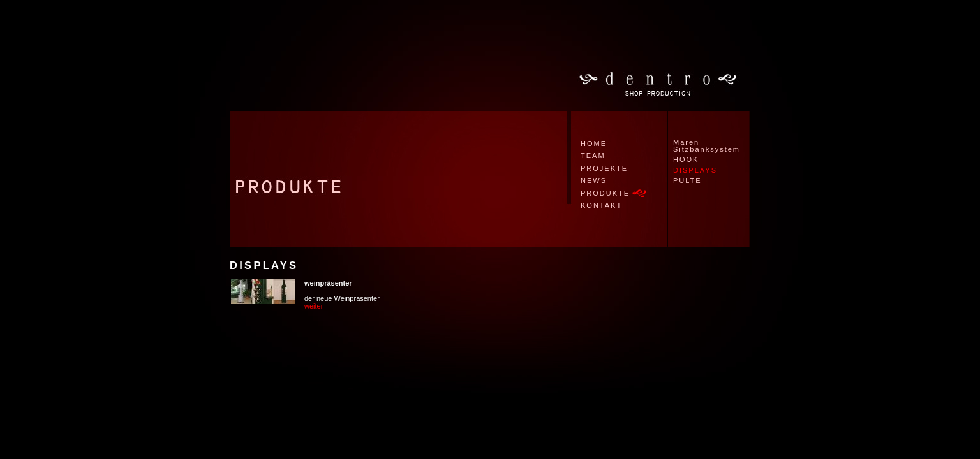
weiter (314, 306)
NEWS (594, 180)
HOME (594, 143)
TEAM (593, 156)
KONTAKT (601, 205)
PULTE (687, 180)
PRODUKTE (605, 193)
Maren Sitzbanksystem (707, 146)
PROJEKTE (604, 168)
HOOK (686, 159)
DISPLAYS (695, 170)
